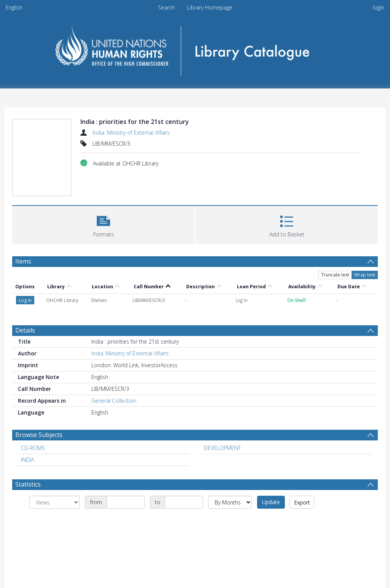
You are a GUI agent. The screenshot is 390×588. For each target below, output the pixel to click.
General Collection (114, 401)
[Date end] (184, 502)
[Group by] (54, 502)
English (14, 7)
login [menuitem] (379, 7)
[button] (103, 224)
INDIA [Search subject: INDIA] (27, 460)
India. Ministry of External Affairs (131, 133)
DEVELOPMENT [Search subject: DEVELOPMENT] (222, 448)
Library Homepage (210, 7)
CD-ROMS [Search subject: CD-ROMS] (33, 448)
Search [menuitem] (166, 7)
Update (271, 502)
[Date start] (126, 502)
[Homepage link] (195, 48)
